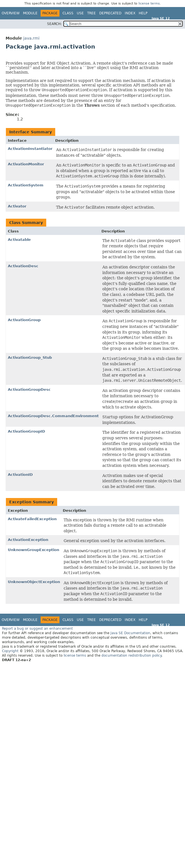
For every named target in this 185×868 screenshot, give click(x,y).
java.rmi (31, 38)
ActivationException (28, 540)
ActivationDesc (23, 266)
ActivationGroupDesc (29, 390)
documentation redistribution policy (131, 655)
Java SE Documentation (130, 633)
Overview (11, 13)
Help (143, 13)
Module (30, 13)
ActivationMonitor (26, 164)
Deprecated (110, 13)
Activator (17, 206)
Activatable (19, 240)
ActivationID (20, 475)
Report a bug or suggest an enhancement (37, 629)
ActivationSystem (26, 185)
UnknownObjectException (34, 582)
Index (130, 13)
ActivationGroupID (26, 431)
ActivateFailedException (32, 519)
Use (80, 13)
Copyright (10, 651)
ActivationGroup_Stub (30, 358)
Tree (92, 13)
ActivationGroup (24, 320)
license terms (149, 4)
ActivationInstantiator (30, 149)
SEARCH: (54, 24)
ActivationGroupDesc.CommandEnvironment (53, 416)
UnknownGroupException (33, 550)
